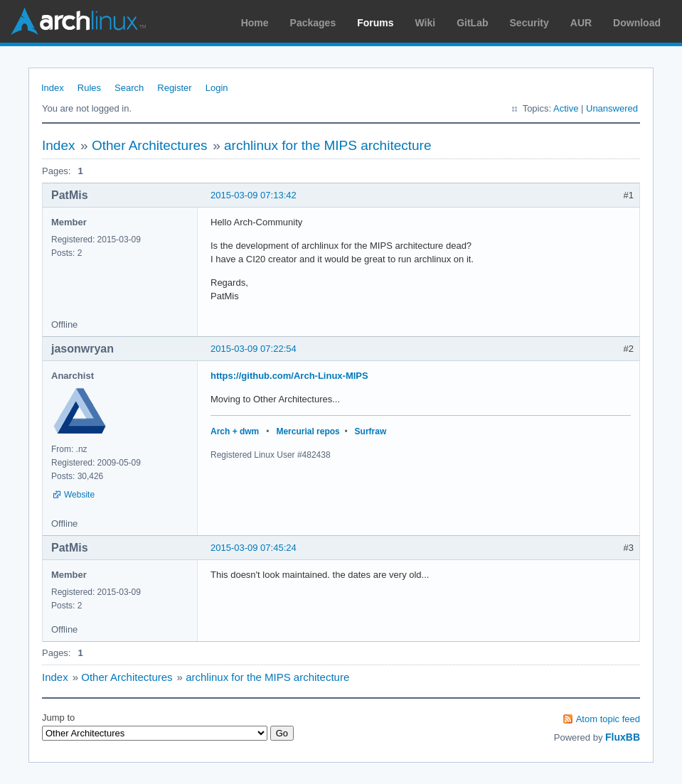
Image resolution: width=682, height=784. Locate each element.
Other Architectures (150, 145)
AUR (581, 23)
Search (129, 88)
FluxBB (623, 737)
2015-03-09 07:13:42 (254, 195)
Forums (375, 23)
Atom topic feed (608, 719)
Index (53, 88)
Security (529, 23)
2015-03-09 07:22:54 (254, 349)
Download (637, 23)
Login (217, 88)
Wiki (426, 23)
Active (566, 108)
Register (174, 88)
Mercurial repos (308, 431)
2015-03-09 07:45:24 (254, 548)
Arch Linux (78, 21)
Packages (313, 23)
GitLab (472, 23)
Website (79, 495)
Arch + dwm (235, 431)
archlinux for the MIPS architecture (327, 145)
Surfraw (371, 431)
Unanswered (612, 108)
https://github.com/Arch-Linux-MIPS (289, 376)
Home (255, 23)
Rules (89, 88)
